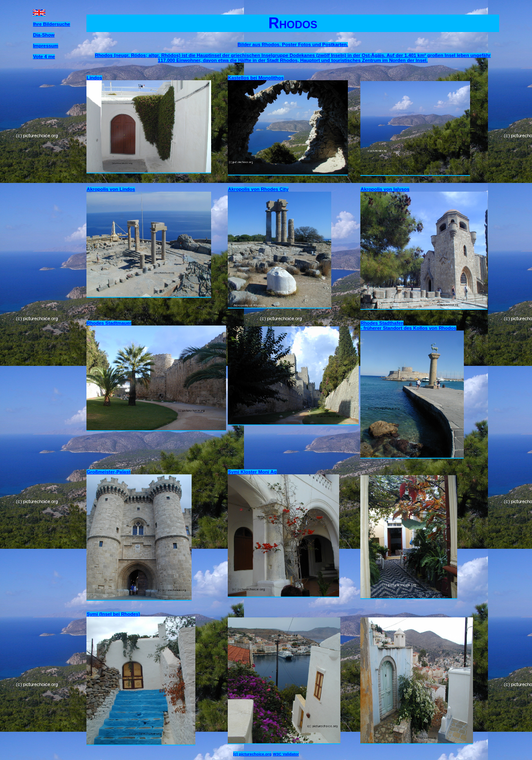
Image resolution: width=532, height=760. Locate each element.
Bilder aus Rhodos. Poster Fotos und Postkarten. (293, 44)
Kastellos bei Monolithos (256, 78)
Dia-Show (44, 35)
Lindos (94, 78)
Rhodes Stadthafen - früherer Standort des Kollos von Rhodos (408, 326)
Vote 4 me (44, 57)
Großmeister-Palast (108, 472)
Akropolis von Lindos (111, 189)
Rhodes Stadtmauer (109, 323)
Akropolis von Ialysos (385, 189)
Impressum (46, 46)
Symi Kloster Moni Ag (252, 472)
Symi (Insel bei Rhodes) (113, 614)
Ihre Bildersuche (51, 24)
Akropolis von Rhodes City (258, 189)
